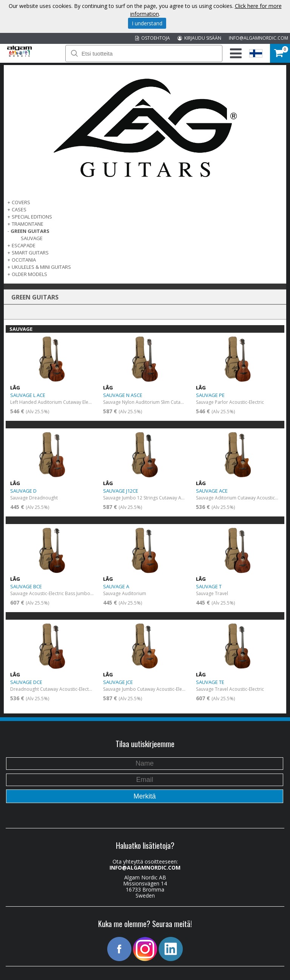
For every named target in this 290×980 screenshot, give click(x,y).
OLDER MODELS (29, 274)
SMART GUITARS (30, 253)
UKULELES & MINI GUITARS (41, 267)
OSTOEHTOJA (153, 38)
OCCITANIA (24, 260)
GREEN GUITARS (30, 231)
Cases (19, 209)
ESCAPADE (24, 245)
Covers (21, 202)
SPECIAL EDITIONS (32, 217)
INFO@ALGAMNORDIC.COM (258, 38)
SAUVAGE (32, 238)
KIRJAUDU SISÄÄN (199, 38)
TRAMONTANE (28, 224)
